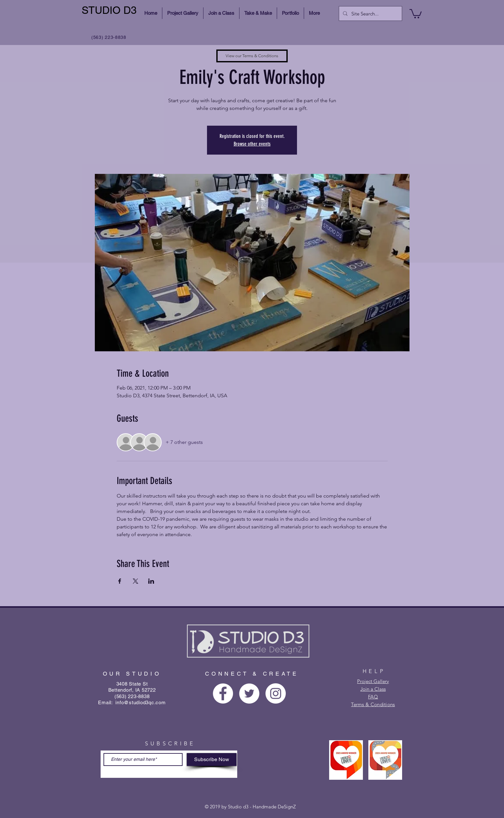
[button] (416, 13)
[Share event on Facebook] (120, 581)
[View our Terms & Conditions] (252, 56)
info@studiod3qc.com (140, 702)
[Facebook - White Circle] (223, 693)
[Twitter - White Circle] (249, 693)
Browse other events (252, 144)
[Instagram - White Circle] (276, 693)
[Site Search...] (370, 13)
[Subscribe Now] (212, 760)
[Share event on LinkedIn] (151, 581)
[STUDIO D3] (110, 10)
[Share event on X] (135, 581)
